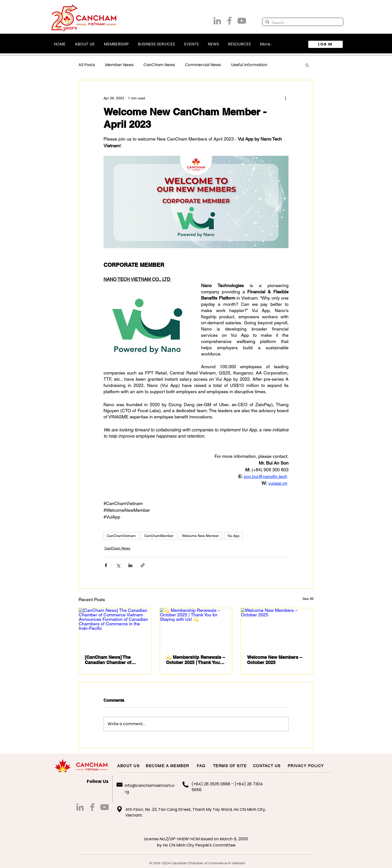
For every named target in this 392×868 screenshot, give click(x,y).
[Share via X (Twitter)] (118, 565)
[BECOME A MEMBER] (168, 766)
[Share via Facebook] (106, 565)
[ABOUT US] (129, 766)
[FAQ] (201, 766)
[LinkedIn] (217, 21)
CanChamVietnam (121, 536)
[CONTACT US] (267, 766)
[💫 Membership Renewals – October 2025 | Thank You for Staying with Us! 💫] (196, 628)
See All (308, 599)
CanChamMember (159, 536)
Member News (119, 65)
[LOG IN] (325, 44)
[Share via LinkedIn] (130, 565)
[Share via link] (143, 565)
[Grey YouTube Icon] (242, 21)
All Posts (87, 65)
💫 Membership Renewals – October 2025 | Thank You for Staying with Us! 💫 (195, 660)
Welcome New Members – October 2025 (274, 660)
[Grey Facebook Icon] (229, 21)
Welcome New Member (200, 536)
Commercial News (203, 65)
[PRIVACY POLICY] (306, 766)
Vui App (233, 536)
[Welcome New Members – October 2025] (277, 628)
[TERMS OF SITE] (230, 766)
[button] (84, 42)
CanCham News (159, 65)
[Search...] (302, 23)
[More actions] (285, 98)
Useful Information (249, 65)
